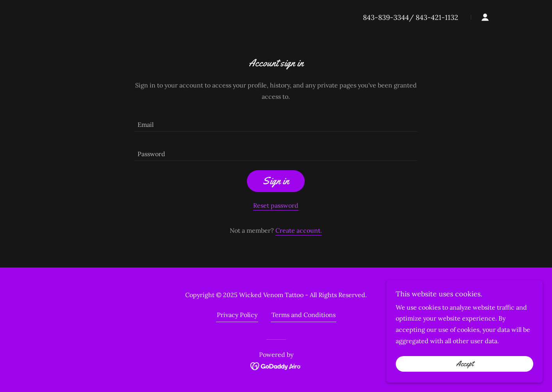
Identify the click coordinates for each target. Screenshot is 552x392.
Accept (465, 364)
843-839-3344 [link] (386, 17)
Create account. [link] (299, 230)
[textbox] (276, 122)
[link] (276, 365)
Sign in (276, 181)
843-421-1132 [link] (437, 17)
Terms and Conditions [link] (304, 315)
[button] (485, 17)
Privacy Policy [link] (237, 315)
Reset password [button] (276, 205)
